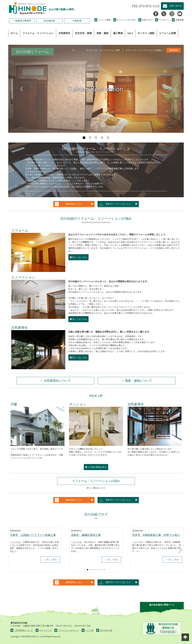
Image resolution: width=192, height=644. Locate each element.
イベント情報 (103, 20)
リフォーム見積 (167, 33)
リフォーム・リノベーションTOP (103, 50)
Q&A (130, 33)
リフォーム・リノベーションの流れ (145, 50)
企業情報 (178, 20)
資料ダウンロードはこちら (115, 204)
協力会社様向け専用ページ (162, 605)
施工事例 (118, 33)
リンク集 (88, 630)
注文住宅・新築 (83, 33)
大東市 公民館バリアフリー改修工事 (33, 535)
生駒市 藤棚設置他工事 (86, 535)
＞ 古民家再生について (55, 381)
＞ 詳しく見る (50, 560)
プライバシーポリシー (67, 630)
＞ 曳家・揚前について (137, 381)
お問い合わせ (172, 6)
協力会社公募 (104, 630)
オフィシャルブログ (125, 20)
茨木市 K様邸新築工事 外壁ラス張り (156, 535)
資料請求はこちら (69, 204)
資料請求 (174, 50)
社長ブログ (145, 20)
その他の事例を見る (96, 467)
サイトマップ (44, 630)
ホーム (14, 33)
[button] (21, 89)
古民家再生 (64, 33)
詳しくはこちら (78, 257)
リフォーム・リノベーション (38, 33)
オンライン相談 (146, 33)
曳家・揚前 (102, 33)
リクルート (162, 20)
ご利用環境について (22, 630)
